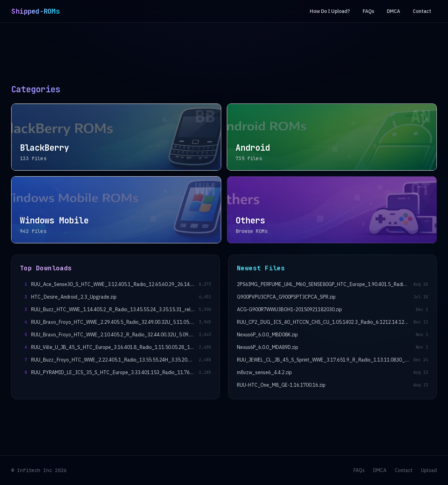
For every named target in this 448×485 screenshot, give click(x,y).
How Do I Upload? (330, 11)
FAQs (368, 11)
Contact (422, 11)
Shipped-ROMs (35, 11)
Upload (429, 470)
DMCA (393, 11)
